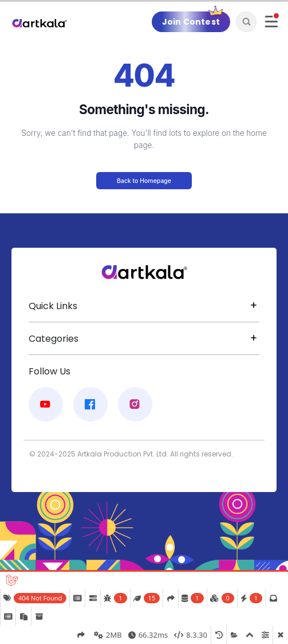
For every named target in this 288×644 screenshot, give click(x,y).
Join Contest (191, 22)
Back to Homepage (144, 181)
